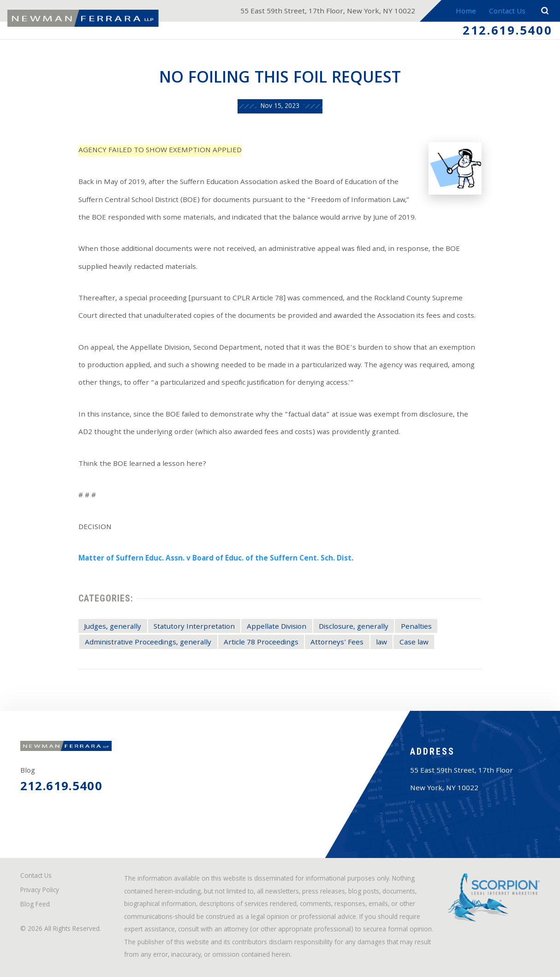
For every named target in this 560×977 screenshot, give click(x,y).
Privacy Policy (40, 891)
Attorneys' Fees (337, 643)
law (381, 643)
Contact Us (507, 12)
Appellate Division (277, 627)
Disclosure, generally (354, 627)
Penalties (416, 627)
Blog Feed (35, 905)
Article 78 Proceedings (261, 643)
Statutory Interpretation (194, 627)
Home (466, 12)
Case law (414, 643)
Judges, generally (113, 627)
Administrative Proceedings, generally (148, 643)
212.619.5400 (508, 32)
